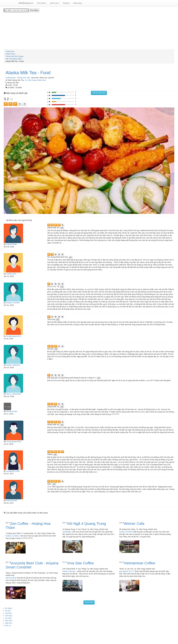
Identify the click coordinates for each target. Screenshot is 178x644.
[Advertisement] (89, 31)
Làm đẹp (8, 616)
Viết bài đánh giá (99, 93)
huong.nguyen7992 (14, 442)
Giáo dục (8, 623)
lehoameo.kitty (12, 411)
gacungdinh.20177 (126, 571)
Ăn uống (8, 608)
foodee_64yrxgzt (69, 571)
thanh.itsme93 (11, 578)
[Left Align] (6, 104)
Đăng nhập (77, 3)
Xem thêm (89, 602)
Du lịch (8, 611)
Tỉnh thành (42, 3)
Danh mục (55, 3)
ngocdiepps (67, 532)
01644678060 (11, 244)
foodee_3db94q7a (13, 365)
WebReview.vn (26, 3)
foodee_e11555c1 (12, 536)
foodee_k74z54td (13, 303)
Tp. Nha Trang (31, 80)
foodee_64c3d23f (126, 532)
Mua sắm (9, 621)
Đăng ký (66, 3)
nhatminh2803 (12, 501)
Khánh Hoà (41, 80)
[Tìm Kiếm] (34, 10)
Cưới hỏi (8, 613)
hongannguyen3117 (14, 336)
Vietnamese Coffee (140, 563)
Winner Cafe (134, 524)
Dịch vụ (8, 625)
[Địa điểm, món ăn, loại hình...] (16, 10)
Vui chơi (8, 618)
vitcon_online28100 (14, 394)
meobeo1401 (11, 274)
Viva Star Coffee (80, 563)
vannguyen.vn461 (13, 471)
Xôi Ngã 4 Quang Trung (86, 524)
